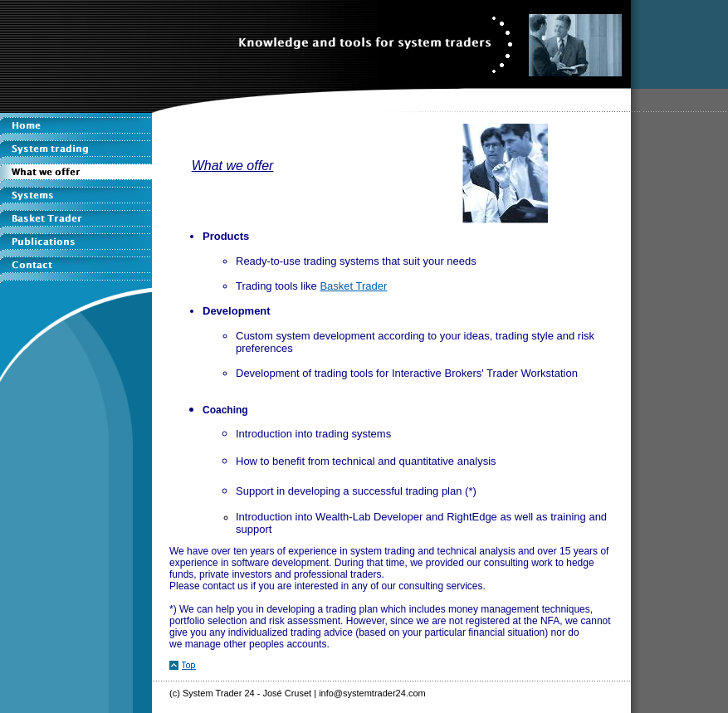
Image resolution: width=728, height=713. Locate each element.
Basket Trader (353, 286)
